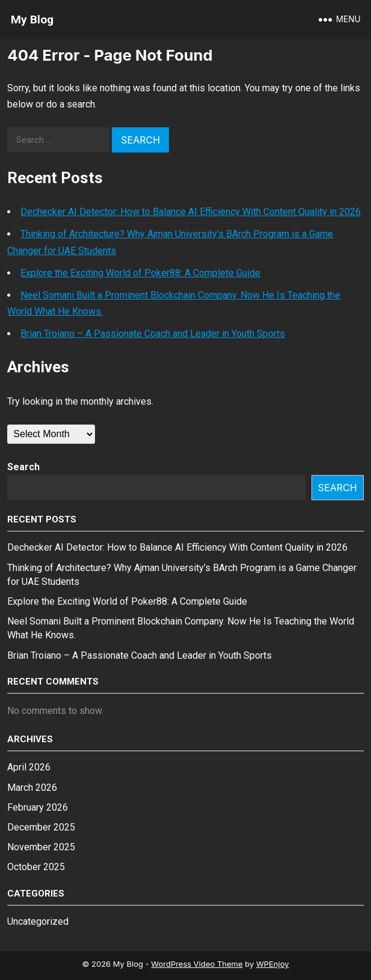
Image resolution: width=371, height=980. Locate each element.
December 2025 (41, 827)
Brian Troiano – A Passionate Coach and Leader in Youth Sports (153, 334)
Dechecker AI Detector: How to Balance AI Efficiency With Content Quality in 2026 (191, 212)
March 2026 (32, 788)
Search (23, 467)
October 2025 (36, 867)
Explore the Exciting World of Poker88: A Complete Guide (140, 273)
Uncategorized (38, 921)
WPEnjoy (273, 964)
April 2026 (29, 767)
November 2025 (41, 847)
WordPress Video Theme (197, 964)
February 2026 (38, 807)
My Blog (32, 20)
